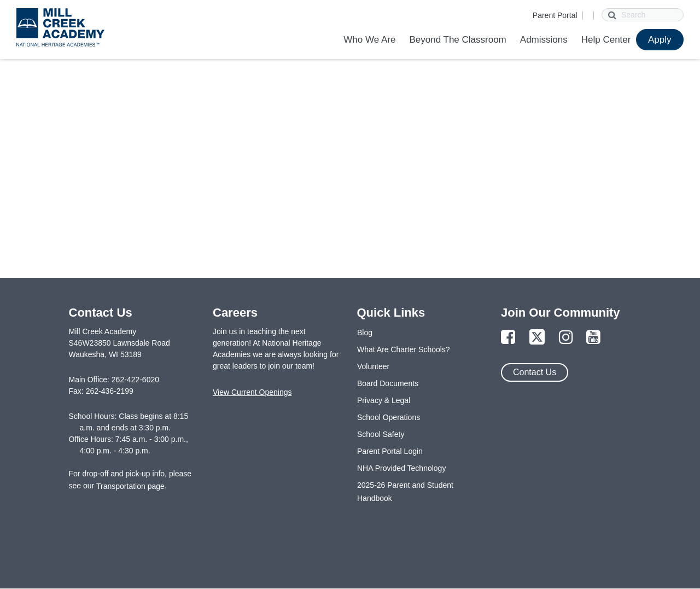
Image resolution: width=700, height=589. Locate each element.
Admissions (544, 40)
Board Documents (388, 383)
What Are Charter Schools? (404, 349)
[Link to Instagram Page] (566, 338)
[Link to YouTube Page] (593, 338)
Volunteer (373, 366)
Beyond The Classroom (457, 40)
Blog (365, 333)
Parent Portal (555, 15)
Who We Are (369, 40)
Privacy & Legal (384, 400)
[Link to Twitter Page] (537, 338)
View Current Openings (252, 392)
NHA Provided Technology (401, 468)
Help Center (606, 40)
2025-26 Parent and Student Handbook (405, 492)
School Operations (389, 417)
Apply (660, 40)
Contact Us (535, 372)
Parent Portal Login (390, 451)
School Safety (381, 434)
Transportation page (130, 486)
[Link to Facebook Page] (508, 338)
